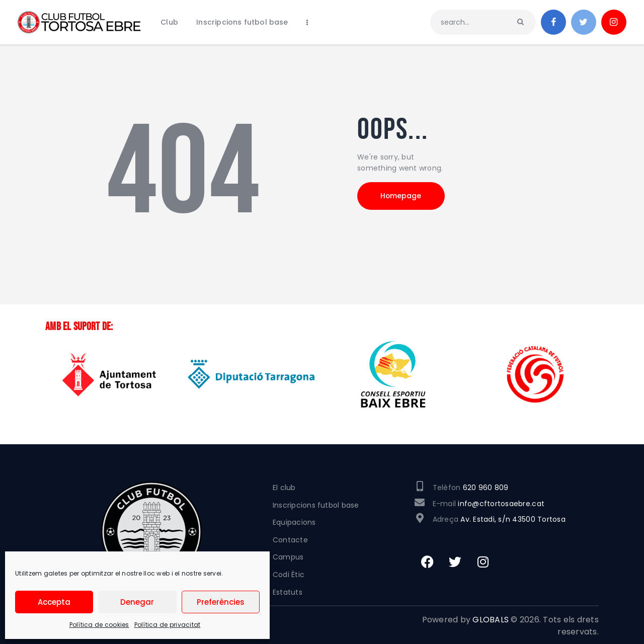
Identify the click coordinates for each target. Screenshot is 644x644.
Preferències (221, 602)
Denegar (137, 602)
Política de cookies (99, 625)
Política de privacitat (168, 625)
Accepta (54, 602)
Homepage (403, 196)
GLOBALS (491, 620)
